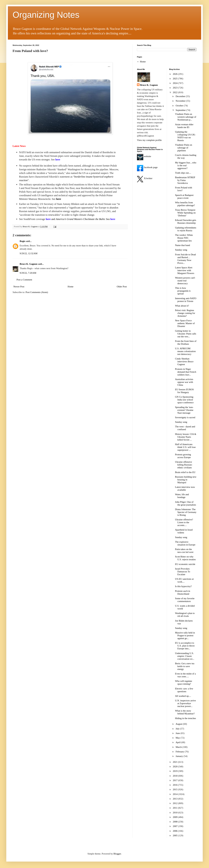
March (179, 747)
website (144, 156)
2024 (176, 83)
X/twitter (145, 178)
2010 (176, 813)
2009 (176, 817)
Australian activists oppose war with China (184, 382)
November (181, 101)
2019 (176, 771)
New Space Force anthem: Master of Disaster (185, 323)
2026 (176, 74)
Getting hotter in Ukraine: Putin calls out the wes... (186, 334)
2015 (176, 789)
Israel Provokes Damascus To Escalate (183, 572)
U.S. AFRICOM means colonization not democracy (185, 351)
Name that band (183, 245)
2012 (176, 803)
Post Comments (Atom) (37, 292)
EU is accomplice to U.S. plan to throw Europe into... (185, 646)
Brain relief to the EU (185, 472)
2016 (176, 785)
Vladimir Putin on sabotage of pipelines (184, 148)
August (179, 724)
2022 (176, 92)
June (178, 733)
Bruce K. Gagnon (28, 264)
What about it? (182, 306)
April (178, 742)
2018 (176, 776)
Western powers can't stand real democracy (185, 281)
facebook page (147, 167)
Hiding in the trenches (185, 718)
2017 (176, 780)
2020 (176, 767)
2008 (176, 822)
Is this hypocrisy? (183, 586)
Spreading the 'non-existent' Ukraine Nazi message (184, 410)
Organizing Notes (46, 15)
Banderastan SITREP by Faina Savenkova (185, 180)
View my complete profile (149, 140)
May (178, 738)
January (180, 756)
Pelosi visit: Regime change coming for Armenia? (185, 313)
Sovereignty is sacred (185, 417)
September (181, 110)
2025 (176, 79)
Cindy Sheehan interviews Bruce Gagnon (184, 361)
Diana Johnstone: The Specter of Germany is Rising (186, 512)
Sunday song (181, 250)
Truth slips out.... (183, 173)
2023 (176, 88)
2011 (175, 808)
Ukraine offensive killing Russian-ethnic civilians (184, 465)
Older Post (122, 287)
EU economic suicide (185, 564)
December (181, 96)
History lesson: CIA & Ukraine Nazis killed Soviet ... (186, 437)
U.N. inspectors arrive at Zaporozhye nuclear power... (185, 703)
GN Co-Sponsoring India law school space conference (184, 400)
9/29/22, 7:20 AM (28, 273)
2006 (176, 831)
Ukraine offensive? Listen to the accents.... (184, 522)
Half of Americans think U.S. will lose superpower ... (185, 447)
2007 (176, 826)
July (178, 729)
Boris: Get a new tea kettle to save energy (185, 666)
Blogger (117, 854)
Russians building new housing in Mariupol (186, 480)
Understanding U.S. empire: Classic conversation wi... (185, 656)
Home (71, 287)
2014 (176, 794)
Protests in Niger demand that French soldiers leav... (186, 372)
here (59, 199)
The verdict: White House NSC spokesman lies (184, 238)
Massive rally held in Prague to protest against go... (185, 635)
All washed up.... (183, 696)
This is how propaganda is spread (183, 291)
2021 (176, 762)
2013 (176, 799)
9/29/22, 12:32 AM (29, 253)
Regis (22, 241)
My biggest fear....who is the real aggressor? (186, 165)
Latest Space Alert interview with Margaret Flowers (185, 270)
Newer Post (19, 287)
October (180, 106)
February (180, 752)
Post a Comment (24, 280)
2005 (176, 835)
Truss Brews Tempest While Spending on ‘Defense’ (185, 213)
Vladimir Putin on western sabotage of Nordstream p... (186, 117)
